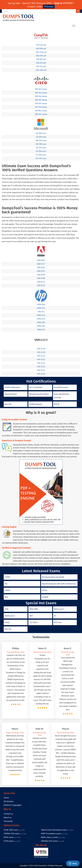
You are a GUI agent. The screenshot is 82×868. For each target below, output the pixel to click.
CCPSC (7, 577)
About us (8, 817)
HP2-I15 (41, 312)
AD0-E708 (41, 278)
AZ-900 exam (41, 133)
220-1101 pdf (41, 52)
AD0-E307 (41, 260)
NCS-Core (58, 622)
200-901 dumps (41, 93)
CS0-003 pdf (41, 59)
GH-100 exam (41, 158)
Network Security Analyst (39, 394)
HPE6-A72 (41, 315)
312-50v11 (34, 622)
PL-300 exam (41, 155)
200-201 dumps (41, 114)
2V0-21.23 (41, 374)
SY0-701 (8, 629)
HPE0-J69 (41, 330)
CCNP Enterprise (36, 404)
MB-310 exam (41, 140)
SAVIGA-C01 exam (49, 841)
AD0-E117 (41, 264)
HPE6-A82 (41, 322)
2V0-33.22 (41, 370)
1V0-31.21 (41, 363)
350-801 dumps (41, 111)
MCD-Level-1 (59, 609)
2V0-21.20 (41, 349)
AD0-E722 (41, 285)
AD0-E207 (41, 267)
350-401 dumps (41, 103)
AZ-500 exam (41, 137)
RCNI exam (9, 837)
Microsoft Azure (11, 394)
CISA (7, 609)
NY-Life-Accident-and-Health (53, 577)
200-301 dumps (41, 89)
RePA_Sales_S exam (50, 837)
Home (6, 798)
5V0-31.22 (41, 367)
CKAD (7, 622)
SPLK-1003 (34, 609)
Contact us (8, 814)
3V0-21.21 (41, 356)
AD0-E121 (41, 271)
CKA (31, 616)
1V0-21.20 (41, 352)
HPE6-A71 (41, 308)
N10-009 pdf (41, 63)
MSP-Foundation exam (51, 833)
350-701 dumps (41, 107)
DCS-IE (57, 404)
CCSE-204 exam (11, 830)
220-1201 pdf (41, 70)
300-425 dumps (41, 100)
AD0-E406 (41, 275)
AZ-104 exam (41, 148)
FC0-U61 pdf (41, 45)
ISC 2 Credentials (36, 387)
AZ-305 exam (41, 151)
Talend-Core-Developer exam (54, 830)
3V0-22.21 (41, 359)
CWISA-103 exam (11, 833)
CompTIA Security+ (61, 387)
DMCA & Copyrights (13, 805)
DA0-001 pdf (41, 56)
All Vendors (9, 801)
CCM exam (9, 841)
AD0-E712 (41, 282)
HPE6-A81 (41, 326)
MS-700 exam (41, 144)
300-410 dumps (41, 96)
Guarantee (8, 821)
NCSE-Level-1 (10, 616)
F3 (55, 616)
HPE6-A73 (41, 319)
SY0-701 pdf (41, 66)
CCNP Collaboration (12, 387)
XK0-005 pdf (41, 48)
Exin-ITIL (8, 404)
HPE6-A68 (41, 304)
